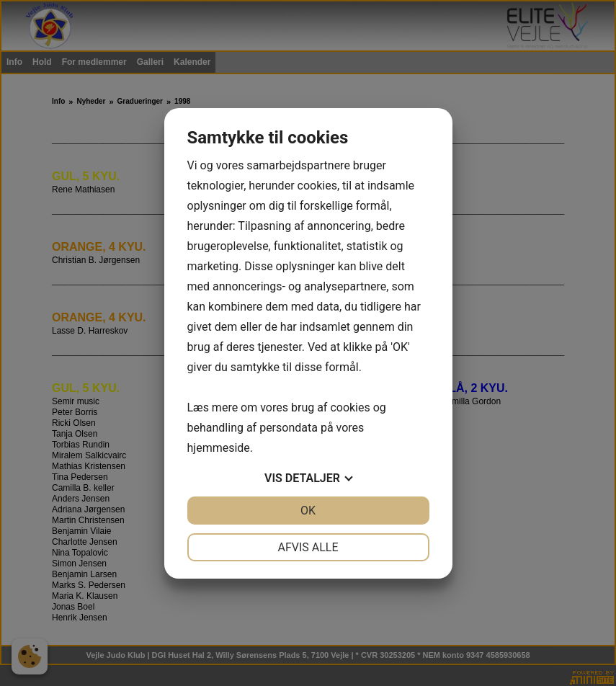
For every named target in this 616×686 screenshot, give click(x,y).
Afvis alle (308, 547)
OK (308, 511)
